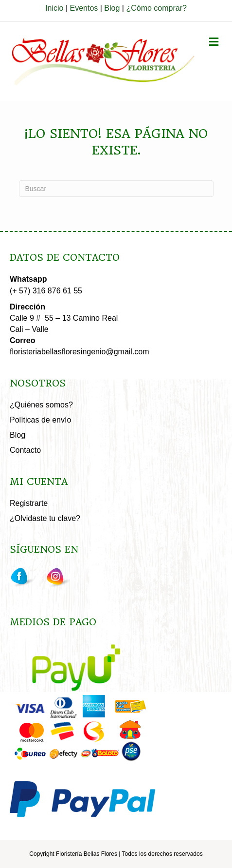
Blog (112, 8)
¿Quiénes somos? (41, 405)
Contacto (25, 450)
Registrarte (29, 503)
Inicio (54, 8)
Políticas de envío (40, 420)
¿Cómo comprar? (156, 8)
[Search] (116, 189)
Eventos (84, 8)
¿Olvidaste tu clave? (45, 518)
